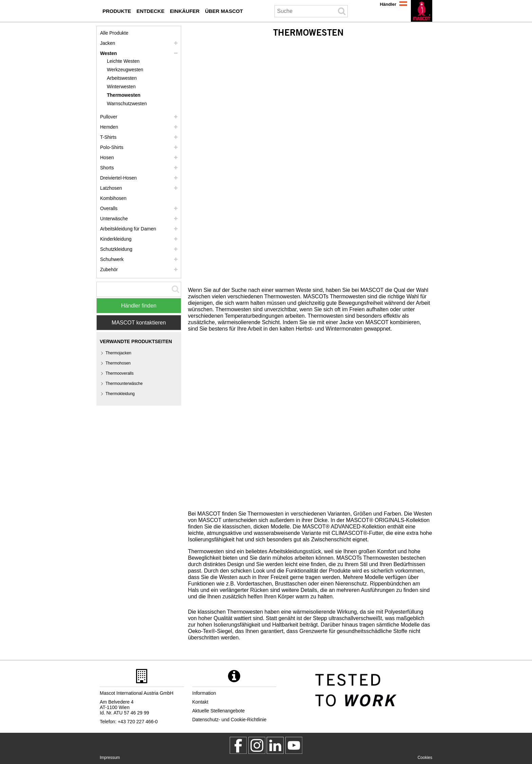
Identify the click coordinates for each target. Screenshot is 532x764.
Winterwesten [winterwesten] (121, 87)
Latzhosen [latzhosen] (111, 188)
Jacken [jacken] (108, 43)
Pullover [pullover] (109, 117)
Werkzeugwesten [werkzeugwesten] (125, 70)
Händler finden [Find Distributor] (139, 306)
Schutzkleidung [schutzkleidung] (116, 249)
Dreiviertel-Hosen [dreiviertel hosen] (118, 178)
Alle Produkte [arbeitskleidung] (114, 33)
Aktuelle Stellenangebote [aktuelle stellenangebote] (219, 711)
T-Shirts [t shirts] (108, 137)
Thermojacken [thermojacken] (118, 353)
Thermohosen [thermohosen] (118, 363)
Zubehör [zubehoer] (109, 269)
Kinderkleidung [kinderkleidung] (116, 239)
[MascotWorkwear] (238, 745)
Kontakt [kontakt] (200, 702)
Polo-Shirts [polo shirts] (112, 147)
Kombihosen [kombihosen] (113, 198)
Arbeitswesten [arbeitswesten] (122, 78)
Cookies (425, 758)
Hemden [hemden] (109, 127)
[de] (422, 11)
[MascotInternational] (294, 745)
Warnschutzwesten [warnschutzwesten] (127, 104)
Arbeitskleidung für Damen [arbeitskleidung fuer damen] (128, 229)
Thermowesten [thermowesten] (124, 95)
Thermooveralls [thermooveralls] (120, 373)
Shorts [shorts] (107, 168)
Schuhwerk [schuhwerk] (112, 259)
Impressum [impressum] (110, 758)
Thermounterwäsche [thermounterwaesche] (124, 384)
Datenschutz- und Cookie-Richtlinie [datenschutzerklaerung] (230, 720)
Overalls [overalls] (109, 208)
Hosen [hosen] (107, 157)
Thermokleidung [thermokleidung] (120, 394)
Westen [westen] (109, 53)
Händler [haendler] (388, 4)
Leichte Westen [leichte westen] (123, 61)
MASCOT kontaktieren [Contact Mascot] (139, 323)
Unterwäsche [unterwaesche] (114, 219)
